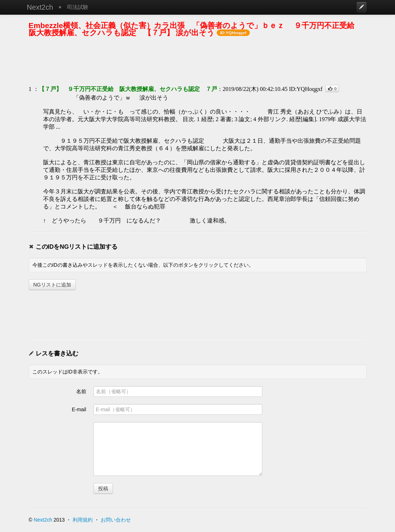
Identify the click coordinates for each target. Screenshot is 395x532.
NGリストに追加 (52, 285)
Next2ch (40, 7)
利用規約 (83, 520)
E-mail (79, 409)
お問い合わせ (116, 520)
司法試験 (78, 7)
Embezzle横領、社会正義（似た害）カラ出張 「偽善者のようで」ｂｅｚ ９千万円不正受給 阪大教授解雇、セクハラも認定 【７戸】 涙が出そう (196, 29)
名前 (81, 391)
